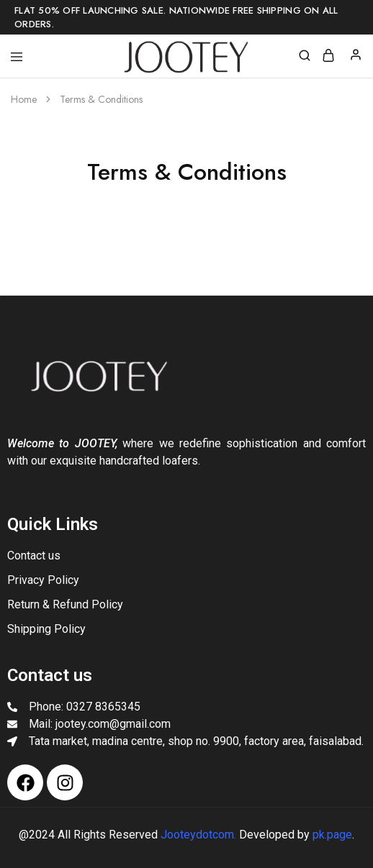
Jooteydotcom (197, 835)
